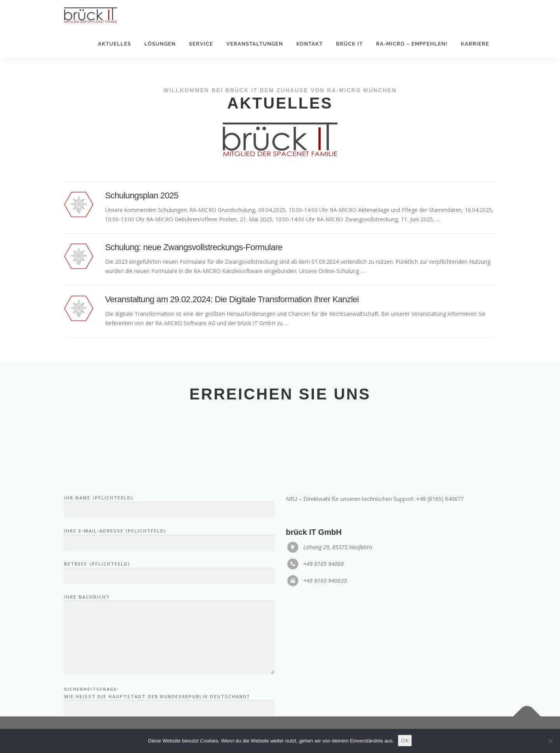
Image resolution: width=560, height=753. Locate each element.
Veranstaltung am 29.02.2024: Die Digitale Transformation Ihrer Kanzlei (232, 308)
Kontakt (310, 44)
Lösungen (160, 44)
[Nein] (550, 741)
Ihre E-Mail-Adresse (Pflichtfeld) (169, 613)
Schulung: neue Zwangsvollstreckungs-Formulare (194, 256)
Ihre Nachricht (169, 710)
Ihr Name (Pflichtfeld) (169, 580)
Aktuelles (115, 44)
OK (405, 740)
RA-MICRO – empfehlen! (412, 44)
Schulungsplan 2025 (142, 204)
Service (201, 44)
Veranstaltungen (255, 44)
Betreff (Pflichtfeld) (169, 646)
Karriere (475, 44)
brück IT (349, 44)
